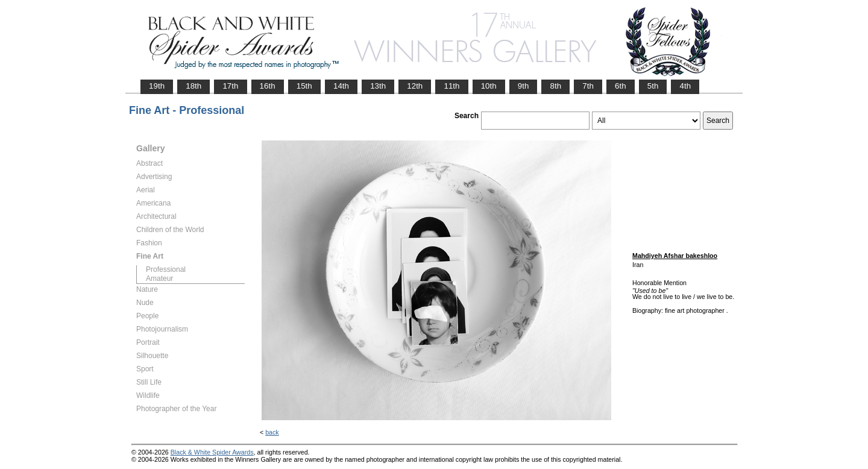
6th (621, 86)
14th (341, 86)
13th (378, 86)
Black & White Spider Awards (212, 452)
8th (555, 86)
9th (524, 86)
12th (415, 86)
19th (157, 86)
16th (268, 86)
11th (451, 86)
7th (588, 86)
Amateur (159, 279)
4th (685, 86)
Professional (166, 269)
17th (230, 86)
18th (193, 86)
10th (489, 86)
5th (653, 86)
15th (304, 86)
